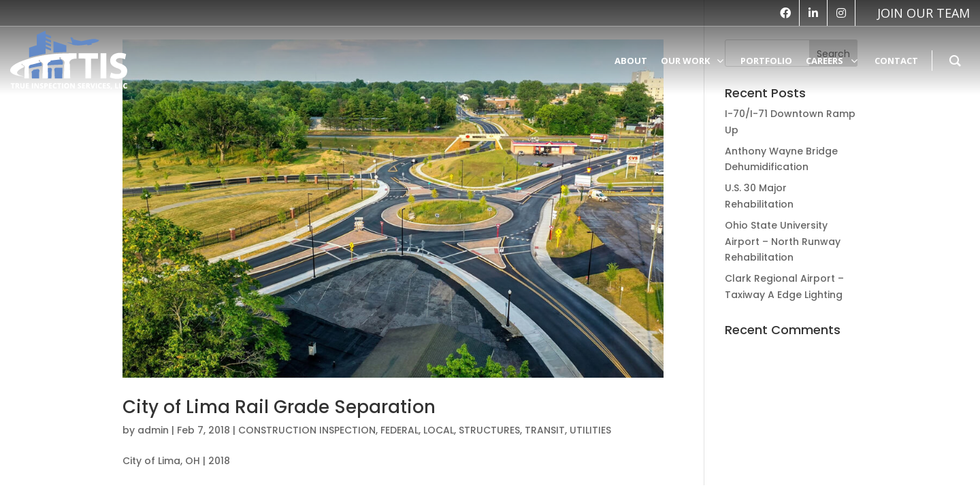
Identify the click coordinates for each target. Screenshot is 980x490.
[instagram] (841, 13)
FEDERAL (399, 430)
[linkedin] (813, 13)
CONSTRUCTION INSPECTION (307, 430)
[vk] (917, 13)
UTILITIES (590, 430)
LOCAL (439, 430)
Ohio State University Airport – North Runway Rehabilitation (783, 242)
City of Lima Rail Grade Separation (279, 407)
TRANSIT (545, 430)
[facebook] (785, 13)
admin (153, 430)
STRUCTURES (489, 430)
